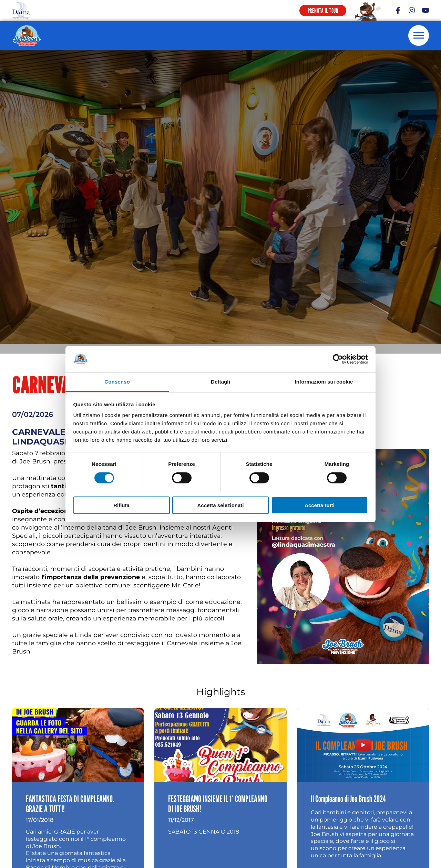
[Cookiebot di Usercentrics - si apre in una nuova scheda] (338, 359)
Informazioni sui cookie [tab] (324, 382)
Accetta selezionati (220, 505)
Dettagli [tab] (220, 382)
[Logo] (21, 10)
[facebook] (398, 10)
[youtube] (425, 10)
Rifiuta (121, 505)
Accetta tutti (320, 505)
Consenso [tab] (117, 382)
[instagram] (412, 10)
